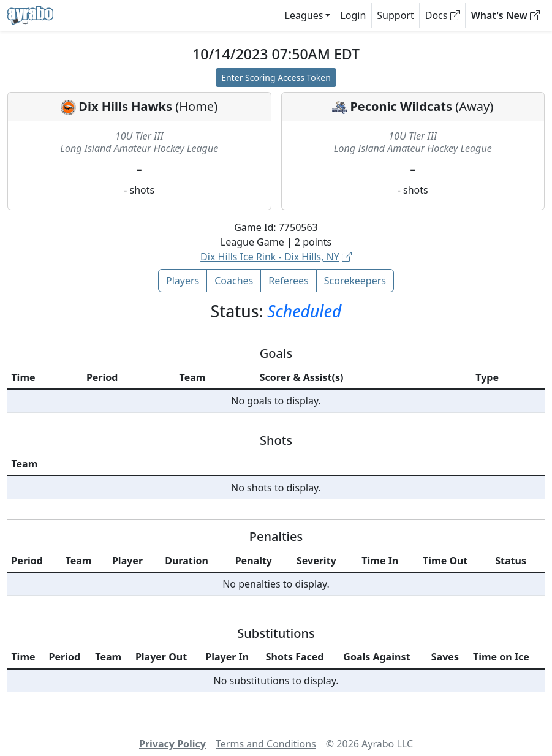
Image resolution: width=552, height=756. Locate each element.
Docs (443, 15)
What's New (505, 15)
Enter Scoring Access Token (276, 77)
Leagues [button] (304, 15)
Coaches (234, 281)
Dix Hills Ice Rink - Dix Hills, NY (276, 257)
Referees (289, 281)
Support (395, 15)
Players (183, 281)
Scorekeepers (355, 281)
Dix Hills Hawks (125, 106)
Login (353, 15)
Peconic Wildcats (401, 106)
